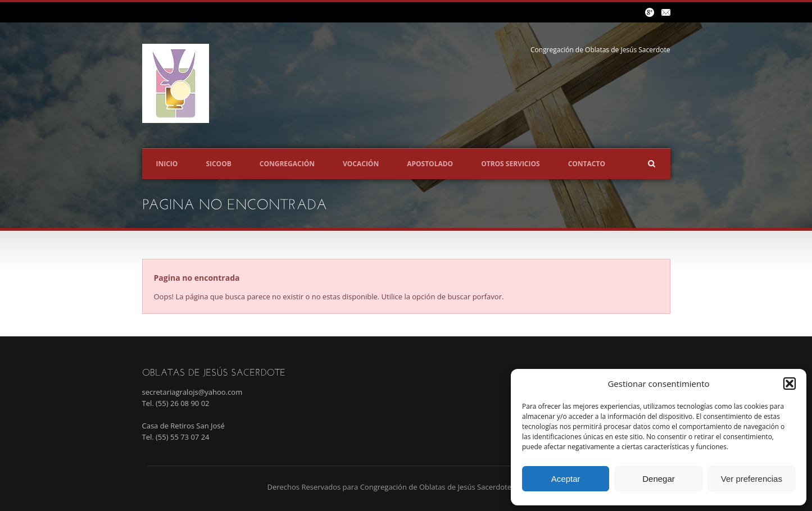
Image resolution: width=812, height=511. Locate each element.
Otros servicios (511, 164)
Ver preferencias (752, 479)
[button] (790, 384)
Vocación (361, 164)
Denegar (659, 479)
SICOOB (218, 164)
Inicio (167, 164)
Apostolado (430, 164)
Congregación (287, 164)
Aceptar (566, 479)
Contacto (587, 164)
